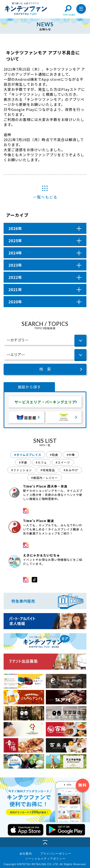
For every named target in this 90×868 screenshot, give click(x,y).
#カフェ (41, 462)
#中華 (71, 455)
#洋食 (23, 462)
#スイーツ (63, 462)
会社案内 (26, 854)
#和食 (54, 455)
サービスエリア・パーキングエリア (45, 402)
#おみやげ (71, 470)
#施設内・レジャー (45, 478)
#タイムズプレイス (28, 455)
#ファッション (22, 470)
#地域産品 (48, 470)
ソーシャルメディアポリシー (45, 859)
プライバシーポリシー (56, 854)
